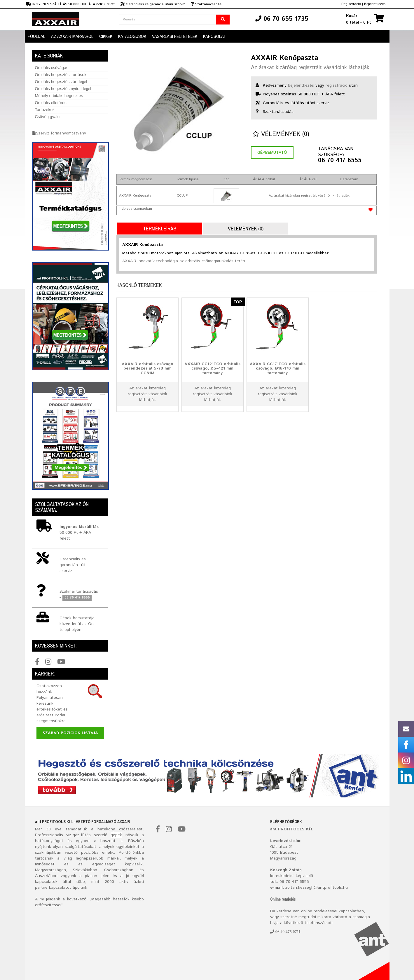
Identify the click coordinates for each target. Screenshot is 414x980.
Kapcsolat (215, 36)
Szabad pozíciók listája (70, 733)
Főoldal (36, 36)
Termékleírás (160, 229)
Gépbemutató (272, 153)
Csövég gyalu (47, 117)
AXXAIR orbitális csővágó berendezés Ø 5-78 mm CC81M (147, 368)
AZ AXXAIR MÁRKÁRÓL (72, 36)
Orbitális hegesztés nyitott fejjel (63, 89)
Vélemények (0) (281, 134)
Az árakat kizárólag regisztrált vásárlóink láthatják (310, 68)
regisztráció (337, 85)
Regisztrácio (351, 4)
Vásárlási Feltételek (175, 36)
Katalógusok (132, 36)
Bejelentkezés (375, 4)
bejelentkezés (301, 85)
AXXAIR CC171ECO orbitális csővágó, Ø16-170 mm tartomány (278, 368)
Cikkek (106, 36)
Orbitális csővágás (52, 68)
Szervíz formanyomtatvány (61, 133)
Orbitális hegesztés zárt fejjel (61, 82)
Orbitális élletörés (51, 103)
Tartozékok (45, 110)
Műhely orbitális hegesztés (59, 96)
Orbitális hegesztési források (61, 75)
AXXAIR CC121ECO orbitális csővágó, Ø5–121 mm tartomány (212, 368)
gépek (116, 835)
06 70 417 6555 (340, 161)
